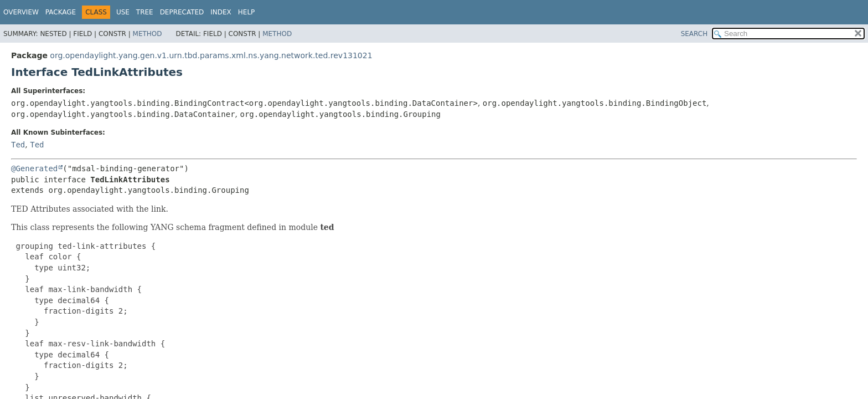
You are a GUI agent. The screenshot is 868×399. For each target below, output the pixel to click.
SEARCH (694, 34)
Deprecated (182, 12)
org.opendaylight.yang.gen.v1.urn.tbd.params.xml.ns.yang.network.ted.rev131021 (211, 55)
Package (61, 12)
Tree (145, 12)
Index (221, 12)
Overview (21, 12)
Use (123, 12)
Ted (18, 145)
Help (247, 12)
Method (148, 34)
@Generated (34, 168)
